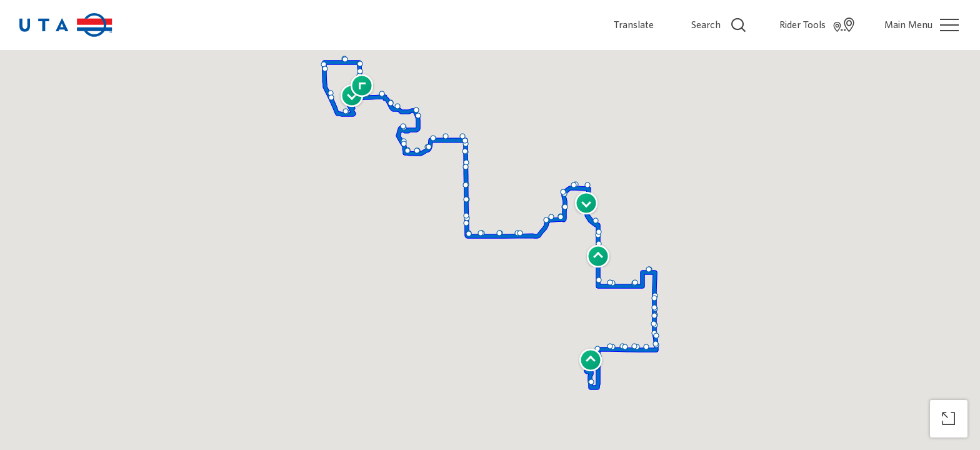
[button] (598, 246)
